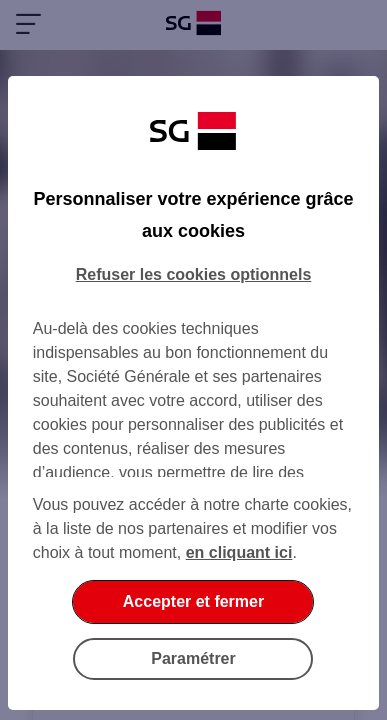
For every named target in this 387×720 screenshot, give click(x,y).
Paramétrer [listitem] (193, 658)
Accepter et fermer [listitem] (193, 601)
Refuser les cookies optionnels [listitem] (194, 274)
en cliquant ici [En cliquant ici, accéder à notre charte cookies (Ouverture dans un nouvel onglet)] (239, 552)
